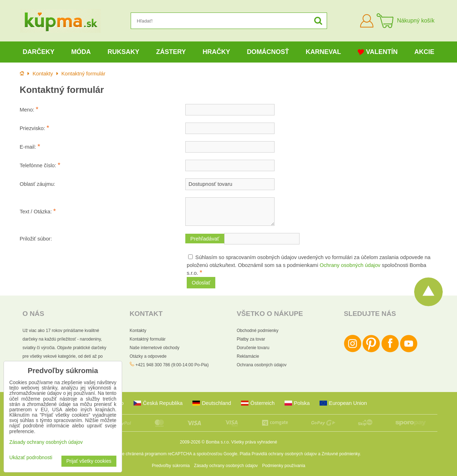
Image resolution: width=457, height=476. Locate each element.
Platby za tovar (251, 339)
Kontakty (138, 331)
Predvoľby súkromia (171, 466)
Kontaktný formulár (148, 339)
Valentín (378, 52)
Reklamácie (248, 356)
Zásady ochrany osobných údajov (226, 466)
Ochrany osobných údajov (350, 265)
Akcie (425, 52)
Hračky (216, 52)
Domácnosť (268, 52)
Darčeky (38, 52)
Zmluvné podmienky (341, 454)
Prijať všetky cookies (89, 461)
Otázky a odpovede (148, 356)
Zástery (171, 52)
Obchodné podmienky (258, 331)
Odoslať (201, 283)
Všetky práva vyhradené (254, 442)
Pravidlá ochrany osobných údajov (284, 454)
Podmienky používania (284, 466)
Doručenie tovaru (253, 348)
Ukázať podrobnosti (31, 458)
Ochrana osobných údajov (262, 365)
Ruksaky (123, 52)
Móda (81, 52)
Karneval (323, 52)
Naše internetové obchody (154, 348)
